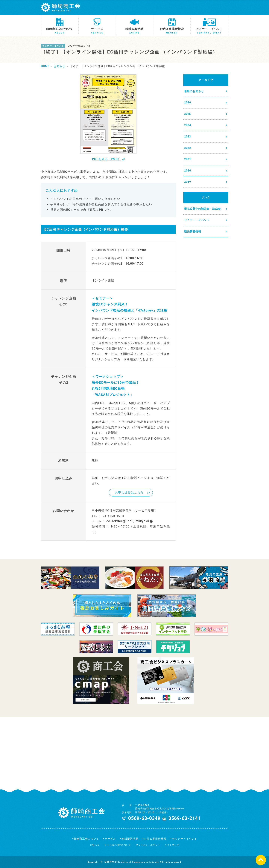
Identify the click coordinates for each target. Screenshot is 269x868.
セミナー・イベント (197, 220)
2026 (188, 102)
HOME (45, 66)
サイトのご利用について (118, 845)
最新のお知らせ (194, 91)
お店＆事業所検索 (155, 839)
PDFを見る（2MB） (107, 159)
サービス (110, 839)
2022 (188, 148)
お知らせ (60, 66)
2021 (188, 159)
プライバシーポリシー (148, 845)
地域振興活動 (130, 839)
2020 (188, 171)
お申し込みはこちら (129, 492)
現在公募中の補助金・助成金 (202, 209)
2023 (188, 137)
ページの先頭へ (261, 860)
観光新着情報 (193, 231)
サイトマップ (172, 845)
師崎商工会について (86, 839)
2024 (188, 125)
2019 (188, 182)
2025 (188, 114)
